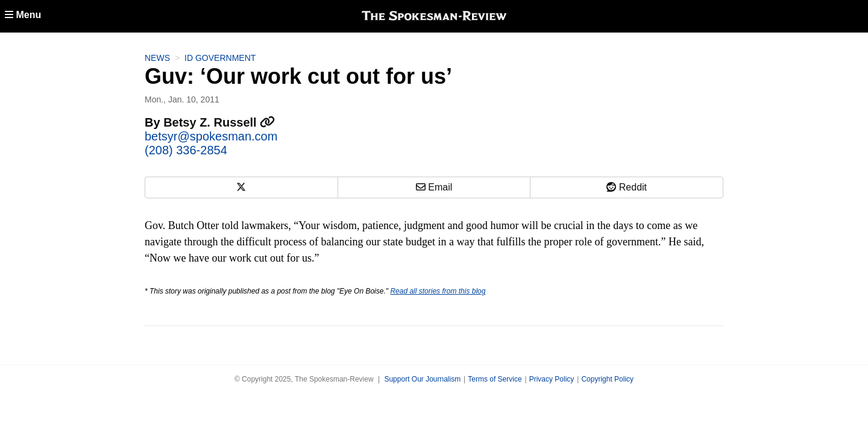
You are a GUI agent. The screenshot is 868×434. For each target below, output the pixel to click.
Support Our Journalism (422, 379)
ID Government (220, 58)
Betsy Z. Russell (219, 122)
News (157, 58)
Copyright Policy (607, 379)
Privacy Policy (552, 379)
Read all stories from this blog (438, 291)
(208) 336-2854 (186, 150)
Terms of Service (495, 379)
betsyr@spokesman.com (211, 136)
